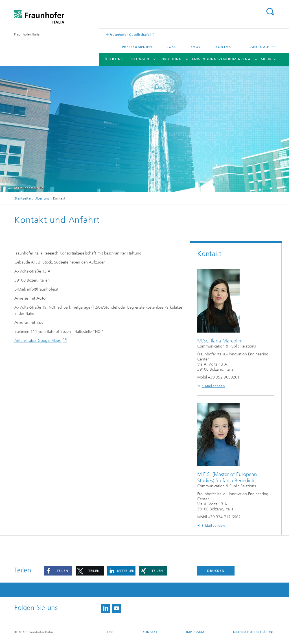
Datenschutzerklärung (254, 632)
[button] (58, 571)
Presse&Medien (137, 47)
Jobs (171, 47)
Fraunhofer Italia (27, 34)
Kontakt (224, 47)
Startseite (23, 198)
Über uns (114, 59)
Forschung (171, 59)
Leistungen (138, 59)
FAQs (196, 47)
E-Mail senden (213, 386)
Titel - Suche (270, 12)
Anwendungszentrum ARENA (221, 59)
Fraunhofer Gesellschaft (129, 35)
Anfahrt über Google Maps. (38, 341)
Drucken (216, 571)
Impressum (195, 632)
